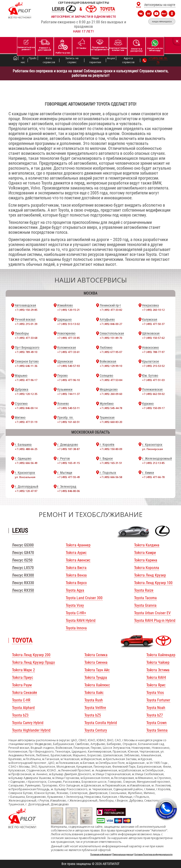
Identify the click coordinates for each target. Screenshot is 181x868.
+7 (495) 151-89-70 (111, 338)
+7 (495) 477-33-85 (68, 338)
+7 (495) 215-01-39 (26, 324)
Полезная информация (101, 855)
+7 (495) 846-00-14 (26, 408)
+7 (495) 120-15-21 (68, 310)
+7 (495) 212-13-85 (153, 463)
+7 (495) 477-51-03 (153, 380)
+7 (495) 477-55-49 (68, 477)
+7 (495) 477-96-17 (26, 380)
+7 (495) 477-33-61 (68, 352)
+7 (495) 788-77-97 (153, 352)
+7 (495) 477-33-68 (26, 338)
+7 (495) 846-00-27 (111, 324)
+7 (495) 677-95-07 (111, 352)
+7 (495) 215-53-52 (153, 366)
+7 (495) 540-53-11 (68, 408)
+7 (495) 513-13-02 (68, 324)
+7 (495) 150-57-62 (153, 338)
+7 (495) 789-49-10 (26, 352)
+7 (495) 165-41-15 (68, 463)
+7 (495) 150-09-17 (153, 408)
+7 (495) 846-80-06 (68, 491)
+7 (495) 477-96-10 (68, 380)
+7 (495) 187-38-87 (68, 449)
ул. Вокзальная (25, 477)
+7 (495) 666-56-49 (26, 463)
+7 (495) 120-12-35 (26, 394)
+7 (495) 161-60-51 (68, 422)
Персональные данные (123, 855)
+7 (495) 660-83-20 (111, 422)
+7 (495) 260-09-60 (111, 394)
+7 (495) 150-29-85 (26, 310)
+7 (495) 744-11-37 (68, 394)
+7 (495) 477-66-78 (153, 477)
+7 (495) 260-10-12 (153, 310)
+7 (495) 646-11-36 (26, 366)
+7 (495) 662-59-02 (153, 394)
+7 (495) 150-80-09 (111, 449)
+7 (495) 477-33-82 (111, 310)
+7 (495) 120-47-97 (26, 491)
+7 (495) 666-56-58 (111, 477)
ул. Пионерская (152, 449)
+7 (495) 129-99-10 (111, 366)
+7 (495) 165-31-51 (111, 463)
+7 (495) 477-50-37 (153, 324)
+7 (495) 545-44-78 (111, 408)
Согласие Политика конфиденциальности (153, 855)
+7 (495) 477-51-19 (26, 422)
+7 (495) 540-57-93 (68, 366)
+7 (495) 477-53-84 (111, 380)
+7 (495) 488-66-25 (26, 449)
